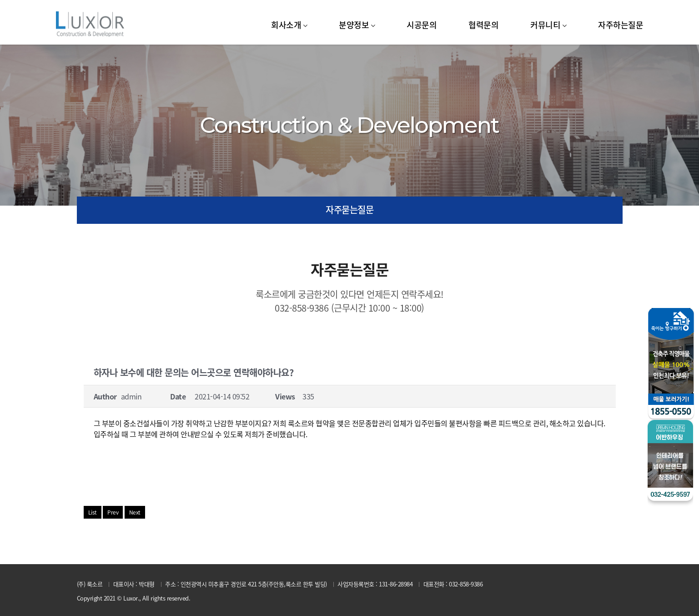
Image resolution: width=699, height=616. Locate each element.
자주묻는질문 (349, 210)
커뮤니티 (545, 25)
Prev (113, 512)
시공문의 (422, 25)
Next (135, 512)
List (93, 512)
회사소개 (286, 25)
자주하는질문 (621, 25)
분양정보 (354, 25)
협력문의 (483, 25)
